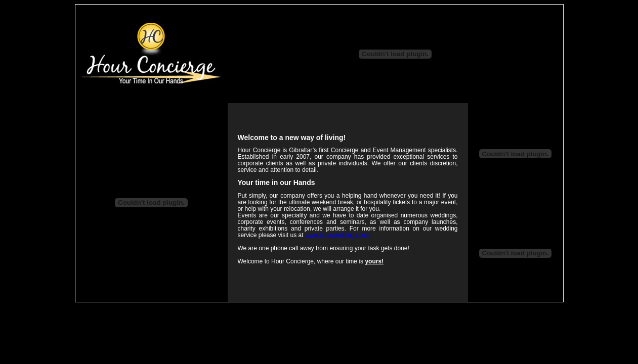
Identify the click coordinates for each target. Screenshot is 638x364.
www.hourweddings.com (338, 235)
